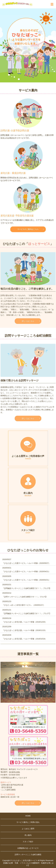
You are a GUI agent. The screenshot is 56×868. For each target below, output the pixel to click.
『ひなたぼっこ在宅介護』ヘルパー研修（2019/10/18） (24, 639)
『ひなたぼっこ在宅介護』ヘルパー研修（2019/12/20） (24, 622)
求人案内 (28, 835)
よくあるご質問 (28, 829)
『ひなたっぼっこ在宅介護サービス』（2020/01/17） (24, 605)
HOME (28, 816)
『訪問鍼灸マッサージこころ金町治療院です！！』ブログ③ (26, 588)
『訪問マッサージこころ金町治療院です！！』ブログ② (24, 597)
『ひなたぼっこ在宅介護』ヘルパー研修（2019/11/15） (24, 630)
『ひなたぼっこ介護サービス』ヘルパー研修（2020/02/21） (26, 580)
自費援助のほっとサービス (28, 848)
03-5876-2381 (14, 772)
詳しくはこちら (28, 321)
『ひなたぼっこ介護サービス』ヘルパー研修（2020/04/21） (26, 571)
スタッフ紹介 (28, 842)
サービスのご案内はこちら (28, 229)
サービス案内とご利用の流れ (28, 822)
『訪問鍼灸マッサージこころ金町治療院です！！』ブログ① (26, 613)
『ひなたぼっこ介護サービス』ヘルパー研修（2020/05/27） (26, 563)
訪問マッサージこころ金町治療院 (28, 855)
